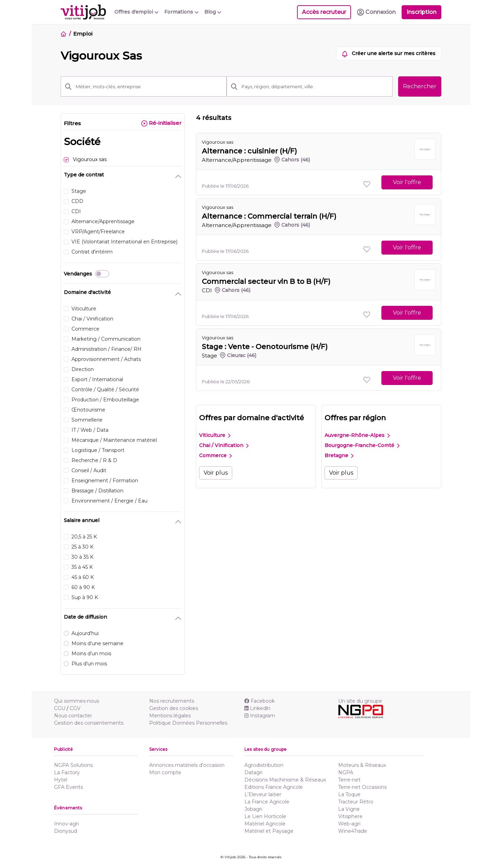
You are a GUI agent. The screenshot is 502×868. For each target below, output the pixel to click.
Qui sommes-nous (77, 701)
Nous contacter (73, 716)
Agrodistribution (264, 765)
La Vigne (349, 809)
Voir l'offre (407, 182)
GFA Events (69, 787)
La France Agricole (267, 802)
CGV (75, 708)
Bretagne (339, 455)
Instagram (260, 716)
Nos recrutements (172, 701)
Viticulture (215, 435)
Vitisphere (350, 816)
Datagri (253, 772)
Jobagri (253, 809)
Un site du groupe (360, 701)
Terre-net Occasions (362, 787)
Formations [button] (181, 12)
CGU (60, 708)
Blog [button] (213, 12)
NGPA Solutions (73, 765)
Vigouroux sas (218, 142)
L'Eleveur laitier (263, 794)
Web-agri (349, 824)
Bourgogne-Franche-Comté (362, 445)
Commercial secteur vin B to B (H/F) (266, 281)
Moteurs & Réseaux (362, 765)
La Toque (349, 794)
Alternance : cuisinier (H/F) (249, 151)
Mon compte (165, 772)
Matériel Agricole (265, 824)
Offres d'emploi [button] (136, 12)
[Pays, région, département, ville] (315, 86)
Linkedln (257, 708)
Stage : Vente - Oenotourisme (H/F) (265, 347)
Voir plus (216, 473)
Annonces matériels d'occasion (187, 765)
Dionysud (66, 831)
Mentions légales (170, 716)
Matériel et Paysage (269, 831)
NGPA (346, 772)
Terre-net (349, 780)
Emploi (83, 34)
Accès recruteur (324, 12)
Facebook (260, 701)
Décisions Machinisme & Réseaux (285, 780)
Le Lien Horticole (265, 816)
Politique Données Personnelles (188, 723)
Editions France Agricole (274, 787)
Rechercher (420, 86)
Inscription (421, 12)
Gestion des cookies (174, 708)
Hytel (61, 780)
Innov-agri (66, 824)
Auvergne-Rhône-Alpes (357, 435)
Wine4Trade (353, 831)
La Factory (67, 772)
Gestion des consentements (89, 723)
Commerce (215, 455)
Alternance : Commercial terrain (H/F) (269, 216)
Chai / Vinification (224, 445)
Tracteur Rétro (356, 802)
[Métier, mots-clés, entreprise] (149, 86)
